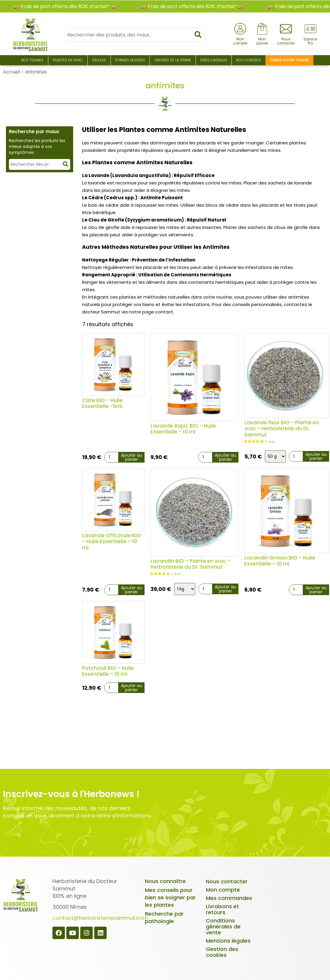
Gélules (99, 60)
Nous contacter (227, 881)
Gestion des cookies (222, 952)
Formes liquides (130, 60)
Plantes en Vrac (68, 60)
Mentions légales (228, 941)
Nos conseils (249, 60)
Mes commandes (229, 898)
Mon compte (223, 890)
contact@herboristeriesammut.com (100, 918)
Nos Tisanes (32, 60)
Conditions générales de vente (223, 926)
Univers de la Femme (173, 60)
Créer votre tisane (289, 60)
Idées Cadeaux (214, 60)
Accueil (11, 72)
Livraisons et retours (222, 909)
